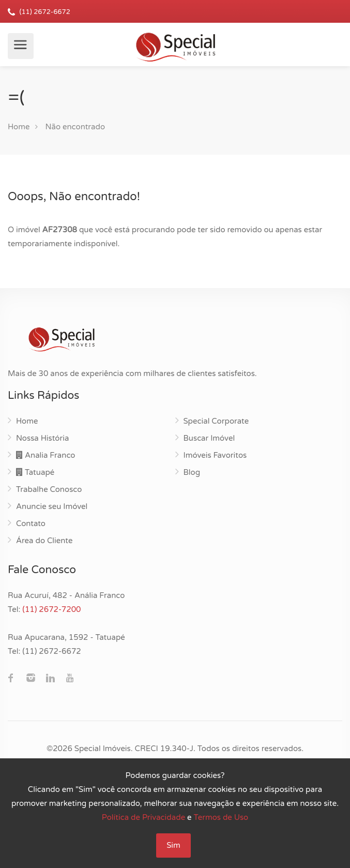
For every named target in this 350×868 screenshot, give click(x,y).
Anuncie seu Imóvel (52, 506)
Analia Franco (45, 455)
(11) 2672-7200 (51, 609)
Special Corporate (216, 421)
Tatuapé (35, 472)
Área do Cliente (44, 541)
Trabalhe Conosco (49, 489)
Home (19, 127)
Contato (31, 523)
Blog (192, 472)
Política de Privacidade (143, 817)
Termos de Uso (221, 817)
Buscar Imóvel (209, 438)
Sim (173, 845)
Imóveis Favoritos (215, 455)
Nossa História (42, 438)
